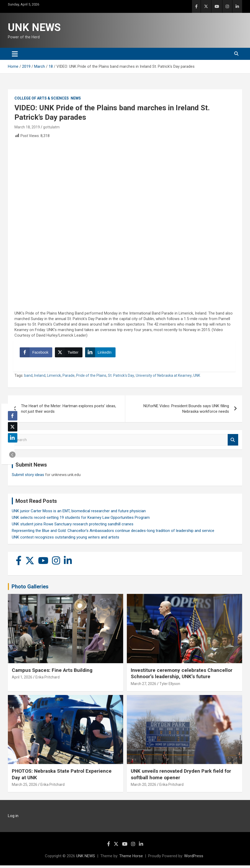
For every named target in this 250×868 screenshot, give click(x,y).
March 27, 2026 (144, 686)
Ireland (40, 378)
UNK (197, 378)
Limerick (54, 378)
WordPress (194, 859)
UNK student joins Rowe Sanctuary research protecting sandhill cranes (73, 527)
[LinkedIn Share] (102, 354)
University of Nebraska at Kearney (164, 378)
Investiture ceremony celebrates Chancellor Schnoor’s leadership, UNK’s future (182, 676)
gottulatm (51, 127)
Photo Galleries (30, 589)
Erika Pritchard (48, 680)
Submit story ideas (28, 477)
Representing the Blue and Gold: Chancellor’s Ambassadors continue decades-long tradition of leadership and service (113, 533)
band (28, 378)
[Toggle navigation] (15, 54)
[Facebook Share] (37, 354)
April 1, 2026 (22, 680)
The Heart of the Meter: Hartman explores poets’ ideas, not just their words (69, 411)
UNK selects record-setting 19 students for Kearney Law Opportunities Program (81, 520)
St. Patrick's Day (121, 378)
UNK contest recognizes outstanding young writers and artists (66, 540)
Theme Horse (131, 859)
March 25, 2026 (25, 787)
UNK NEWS (34, 27)
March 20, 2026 (144, 787)
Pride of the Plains (91, 378)
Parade (69, 378)
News (76, 98)
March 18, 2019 (27, 127)
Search (233, 443)
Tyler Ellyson (170, 686)
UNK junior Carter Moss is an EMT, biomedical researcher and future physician (79, 514)
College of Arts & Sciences (42, 98)
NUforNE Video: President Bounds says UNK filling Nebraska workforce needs (186, 411)
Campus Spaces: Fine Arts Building (52, 673)
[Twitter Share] (70, 354)
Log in (13, 818)
